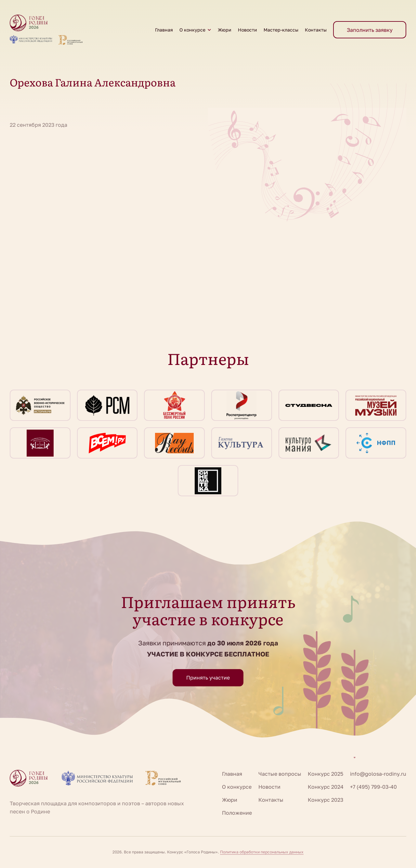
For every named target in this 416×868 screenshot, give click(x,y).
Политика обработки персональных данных (262, 852)
